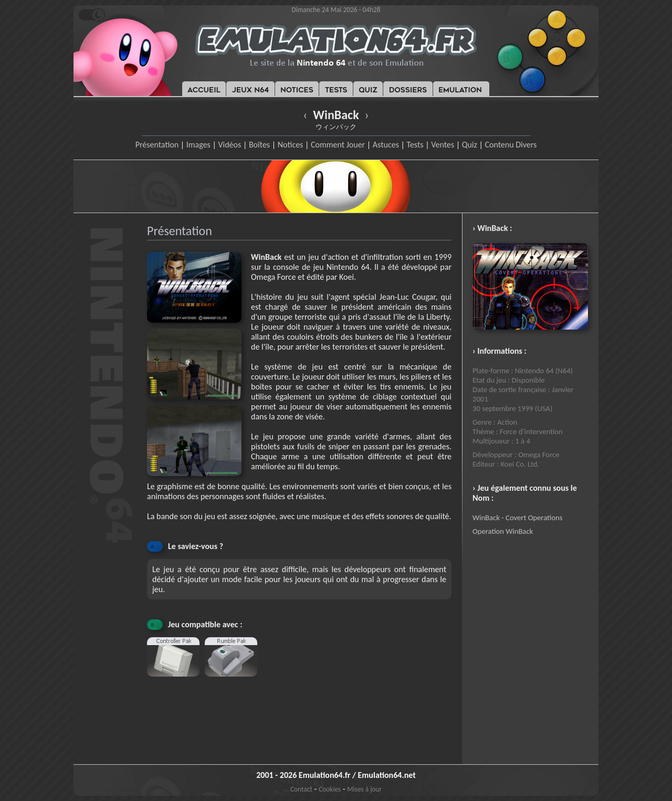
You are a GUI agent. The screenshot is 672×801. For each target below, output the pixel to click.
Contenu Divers (511, 145)
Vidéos (229, 145)
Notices (291, 145)
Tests (415, 145)
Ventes (443, 145)
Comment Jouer (338, 145)
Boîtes (259, 145)
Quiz (470, 145)
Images (198, 145)
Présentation (157, 145)
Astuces (386, 145)
